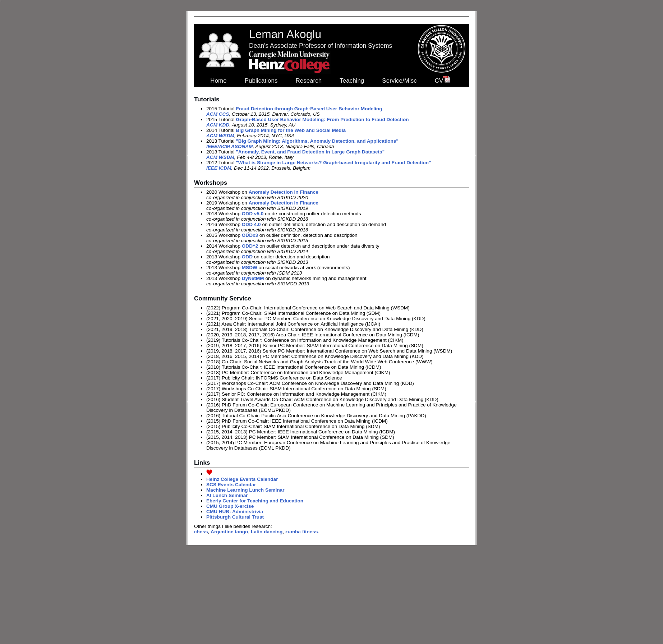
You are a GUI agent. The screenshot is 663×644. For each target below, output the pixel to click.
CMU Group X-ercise (230, 506)
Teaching (352, 81)
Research (309, 81)
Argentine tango (229, 532)
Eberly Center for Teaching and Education (255, 501)
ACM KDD (218, 125)
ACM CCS (218, 114)
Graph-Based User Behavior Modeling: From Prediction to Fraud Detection (322, 119)
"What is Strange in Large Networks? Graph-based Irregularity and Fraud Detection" (333, 163)
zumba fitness (302, 532)
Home (218, 81)
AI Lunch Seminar (227, 495)
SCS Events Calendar (231, 485)
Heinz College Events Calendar (242, 479)
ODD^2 (250, 246)
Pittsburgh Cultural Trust (235, 517)
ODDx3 (250, 235)
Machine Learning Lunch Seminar (245, 490)
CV (443, 81)
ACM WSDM (220, 136)
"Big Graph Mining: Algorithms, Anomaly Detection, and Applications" (317, 141)
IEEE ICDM (219, 168)
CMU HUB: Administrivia (235, 512)
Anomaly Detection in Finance (284, 192)
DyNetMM (253, 278)
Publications (261, 81)
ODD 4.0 (251, 224)
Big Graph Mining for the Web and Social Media (291, 130)
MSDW (250, 268)
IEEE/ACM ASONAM (229, 146)
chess (201, 532)
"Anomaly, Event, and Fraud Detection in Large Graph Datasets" (310, 152)
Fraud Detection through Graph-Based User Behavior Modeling (309, 109)
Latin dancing (267, 532)
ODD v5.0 (253, 214)
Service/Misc (399, 81)
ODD (247, 257)
